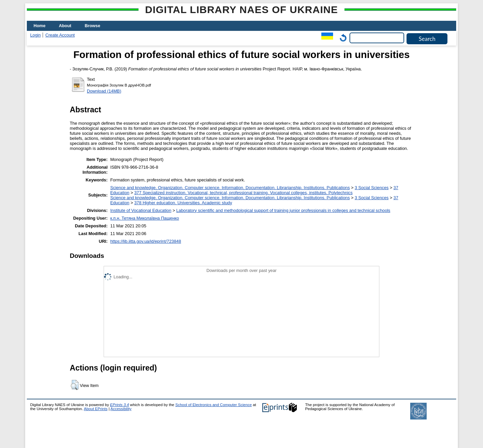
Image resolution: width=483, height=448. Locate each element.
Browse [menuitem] (93, 26)
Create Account (60, 35)
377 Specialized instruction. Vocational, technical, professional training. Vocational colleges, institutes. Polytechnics (243, 193)
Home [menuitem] (40, 26)
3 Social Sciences (371, 188)
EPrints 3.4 (119, 405)
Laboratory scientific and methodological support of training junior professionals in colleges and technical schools (283, 210)
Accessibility (121, 409)
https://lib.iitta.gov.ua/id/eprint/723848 (146, 241)
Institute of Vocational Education (141, 210)
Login (35, 35)
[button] (75, 385)
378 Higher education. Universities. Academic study (183, 203)
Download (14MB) (104, 91)
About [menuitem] (65, 26)
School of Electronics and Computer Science (214, 405)
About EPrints (96, 409)
